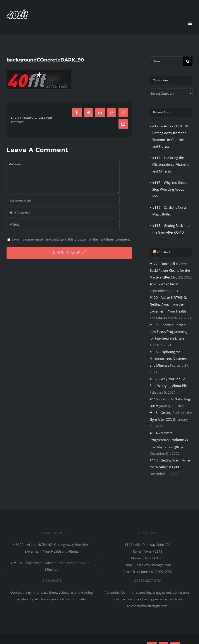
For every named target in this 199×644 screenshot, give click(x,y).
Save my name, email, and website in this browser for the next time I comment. (71, 239)
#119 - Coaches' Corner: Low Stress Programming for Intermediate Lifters (169, 331)
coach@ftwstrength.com (149, 606)
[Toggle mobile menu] (190, 23)
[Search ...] (166, 61)
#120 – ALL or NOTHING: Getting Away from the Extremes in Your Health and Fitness (52, 548)
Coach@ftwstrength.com (153, 565)
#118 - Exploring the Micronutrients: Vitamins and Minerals (168, 359)
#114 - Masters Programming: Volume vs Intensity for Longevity (169, 440)
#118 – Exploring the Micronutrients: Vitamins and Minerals (171, 164)
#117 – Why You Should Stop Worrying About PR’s (170, 189)
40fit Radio (165, 252)
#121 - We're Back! (164, 284)
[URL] (63, 225)
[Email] (63, 213)
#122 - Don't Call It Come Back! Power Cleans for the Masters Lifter (170, 270)
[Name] (63, 201)
